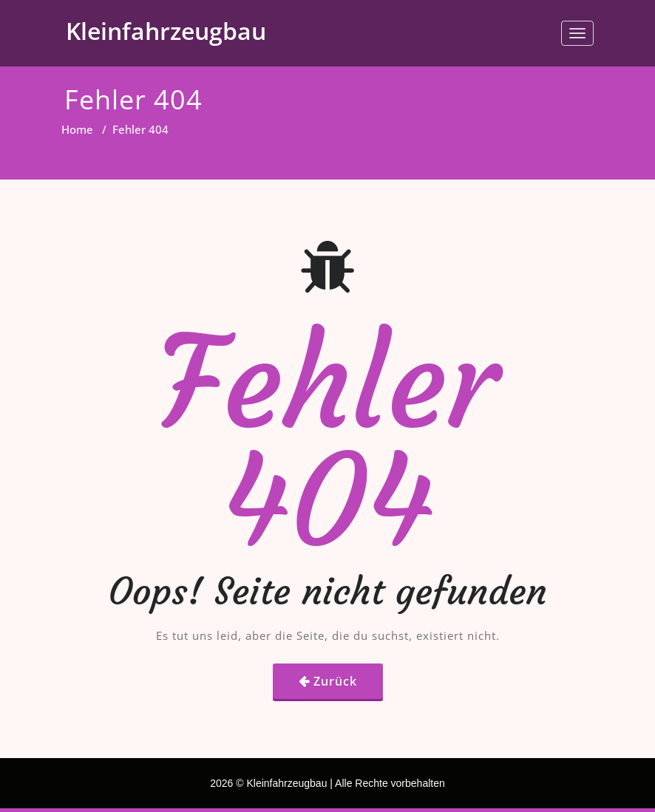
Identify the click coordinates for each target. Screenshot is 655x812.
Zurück (335, 681)
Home (77, 129)
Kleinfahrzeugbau (166, 31)
